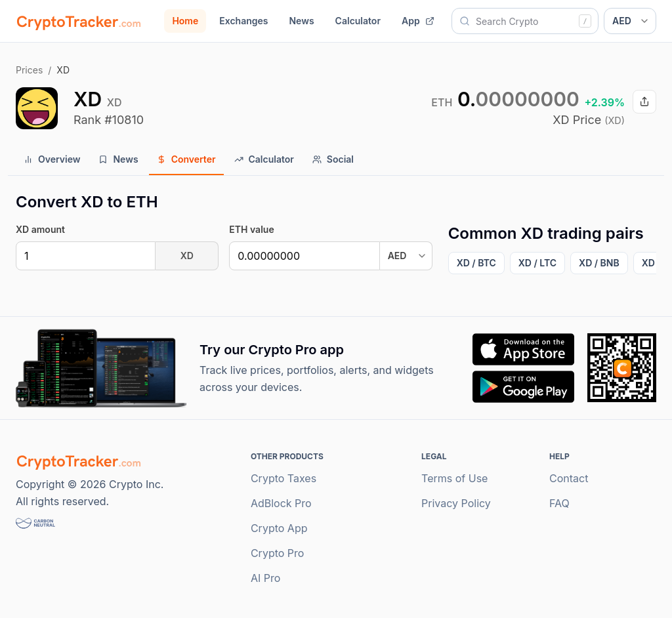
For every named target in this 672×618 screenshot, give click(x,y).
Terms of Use (454, 478)
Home (185, 21)
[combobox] (525, 21)
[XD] (86, 256)
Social (333, 159)
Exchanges (243, 21)
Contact (569, 478)
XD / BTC (476, 263)
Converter (186, 159)
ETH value (251, 229)
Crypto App (279, 528)
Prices (29, 70)
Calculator (358, 21)
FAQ (559, 503)
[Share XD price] (644, 102)
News (301, 21)
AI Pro (265, 578)
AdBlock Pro (281, 503)
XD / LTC (537, 263)
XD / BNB (599, 263)
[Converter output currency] (406, 256)
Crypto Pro (278, 553)
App (418, 21)
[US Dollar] (304, 256)
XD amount (40, 229)
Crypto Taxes (283, 478)
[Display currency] (630, 21)
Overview (52, 159)
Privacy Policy (456, 503)
